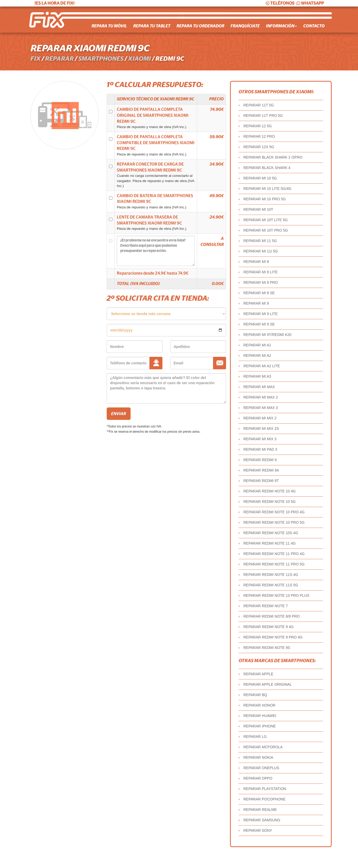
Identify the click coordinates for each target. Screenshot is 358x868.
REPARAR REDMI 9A (261, 470)
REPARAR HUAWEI (260, 716)
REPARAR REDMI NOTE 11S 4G (271, 575)
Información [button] (281, 26)
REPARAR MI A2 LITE (262, 366)
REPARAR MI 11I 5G (261, 251)
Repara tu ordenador (200, 26)
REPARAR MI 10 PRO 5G (265, 199)
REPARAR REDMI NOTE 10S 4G (271, 533)
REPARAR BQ (255, 695)
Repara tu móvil (109, 26)
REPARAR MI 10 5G (260, 178)
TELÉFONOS (280, 3)
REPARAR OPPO (258, 778)
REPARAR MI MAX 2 (261, 397)
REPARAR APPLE (259, 674)
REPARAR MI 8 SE (259, 293)
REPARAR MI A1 (257, 345)
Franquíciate (245, 26)
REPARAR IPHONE (260, 726)
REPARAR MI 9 (256, 303)
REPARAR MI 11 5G (260, 241)
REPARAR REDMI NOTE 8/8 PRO (272, 616)
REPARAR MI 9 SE (259, 324)
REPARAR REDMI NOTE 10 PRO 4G (274, 512)
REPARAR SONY (258, 830)
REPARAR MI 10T (258, 209)
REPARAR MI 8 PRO (261, 282)
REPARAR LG (255, 737)
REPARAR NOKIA (258, 757)
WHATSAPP (310, 3)
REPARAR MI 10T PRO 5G (266, 230)
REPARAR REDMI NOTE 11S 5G (271, 585)
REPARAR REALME (260, 810)
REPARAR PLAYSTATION (265, 789)
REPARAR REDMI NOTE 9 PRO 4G (273, 637)
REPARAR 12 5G (258, 126)
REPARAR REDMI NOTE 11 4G (270, 543)
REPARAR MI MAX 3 (261, 408)
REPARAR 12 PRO (259, 136)
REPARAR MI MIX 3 (260, 439)
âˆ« (166, 314)
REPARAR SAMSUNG (262, 820)
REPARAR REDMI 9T (261, 481)
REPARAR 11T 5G (259, 105)
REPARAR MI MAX (259, 387)
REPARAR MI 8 (256, 262)
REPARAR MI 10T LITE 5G (266, 220)
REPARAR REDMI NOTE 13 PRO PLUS (277, 595)
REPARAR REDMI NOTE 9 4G (269, 627)
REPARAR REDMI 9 (260, 460)
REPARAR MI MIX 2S (261, 429)
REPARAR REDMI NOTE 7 (266, 606)
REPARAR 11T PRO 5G (263, 116)
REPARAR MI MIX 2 (260, 418)
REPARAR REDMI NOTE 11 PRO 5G (274, 564)
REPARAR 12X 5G (259, 147)
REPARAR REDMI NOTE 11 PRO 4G (274, 554)
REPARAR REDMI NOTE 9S (267, 648)
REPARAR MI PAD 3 (260, 449)
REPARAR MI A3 (257, 376)
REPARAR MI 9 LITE (261, 314)
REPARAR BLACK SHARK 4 (267, 168)
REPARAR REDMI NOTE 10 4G (270, 491)
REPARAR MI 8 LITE (261, 272)
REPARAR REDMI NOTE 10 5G (270, 502)
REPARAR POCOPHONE (265, 799)
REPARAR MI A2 (257, 355)
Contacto (314, 26)
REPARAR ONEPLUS (261, 768)
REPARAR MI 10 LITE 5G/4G (268, 189)
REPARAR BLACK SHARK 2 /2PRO (273, 157)
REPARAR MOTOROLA (263, 747)
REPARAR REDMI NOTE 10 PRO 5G (274, 522)
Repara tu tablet (152, 26)
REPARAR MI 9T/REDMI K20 (268, 335)
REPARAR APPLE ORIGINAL (268, 684)
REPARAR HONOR (260, 705)
